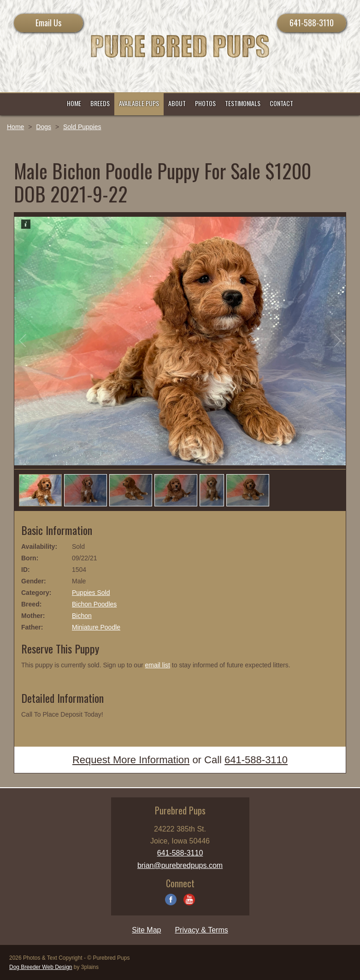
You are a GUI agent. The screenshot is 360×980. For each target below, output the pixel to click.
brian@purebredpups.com (180, 865)
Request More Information (131, 760)
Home (15, 127)
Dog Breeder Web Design (41, 967)
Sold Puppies (82, 127)
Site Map (146, 930)
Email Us (48, 23)
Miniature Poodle (96, 627)
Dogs (44, 127)
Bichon (82, 616)
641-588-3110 (312, 23)
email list (157, 665)
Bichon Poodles (94, 604)
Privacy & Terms (201, 930)
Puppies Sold (91, 593)
